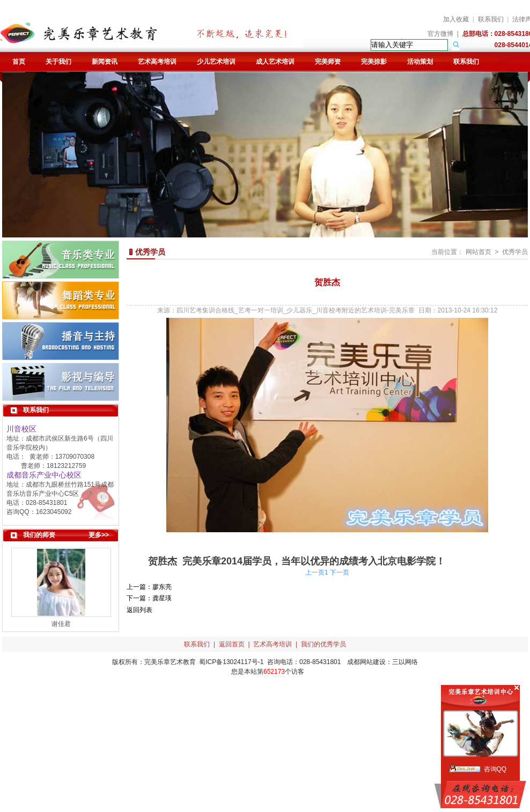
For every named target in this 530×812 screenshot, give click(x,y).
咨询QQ (495, 769)
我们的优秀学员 (323, 644)
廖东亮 (162, 587)
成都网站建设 (366, 662)
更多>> (99, 535)
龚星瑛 (162, 598)
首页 (19, 62)
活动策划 (420, 62)
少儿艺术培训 (216, 62)
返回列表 (139, 610)
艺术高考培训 (157, 62)
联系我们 (491, 19)
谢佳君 (61, 624)
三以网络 (405, 662)
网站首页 (479, 252)
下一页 (340, 572)
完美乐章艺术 (164, 662)
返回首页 (232, 644)
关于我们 (58, 62)
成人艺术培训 (275, 62)
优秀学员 (515, 252)
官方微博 (440, 34)
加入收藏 (456, 19)
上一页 (315, 572)
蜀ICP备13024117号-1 (231, 662)
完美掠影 (374, 62)
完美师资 (328, 62)
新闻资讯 (105, 62)
